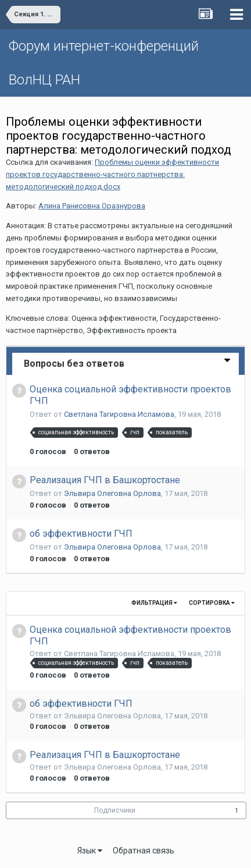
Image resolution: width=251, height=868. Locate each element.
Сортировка (212, 603)
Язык (90, 851)
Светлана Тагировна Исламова (119, 414)
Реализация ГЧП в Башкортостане (105, 480)
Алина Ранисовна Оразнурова (92, 206)
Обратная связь (144, 851)
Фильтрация (154, 603)
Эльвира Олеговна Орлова (112, 493)
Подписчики (115, 810)
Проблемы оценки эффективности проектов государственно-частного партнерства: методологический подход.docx (112, 174)
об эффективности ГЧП (81, 534)
